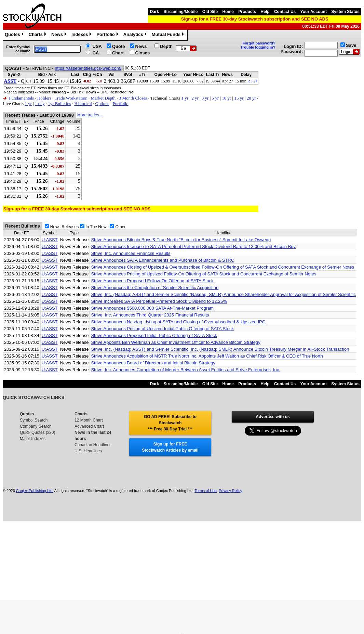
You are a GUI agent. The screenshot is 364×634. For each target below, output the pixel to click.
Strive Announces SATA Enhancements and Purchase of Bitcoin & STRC (163, 260)
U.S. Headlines (88, 451)
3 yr (205, 98)
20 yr (251, 98)
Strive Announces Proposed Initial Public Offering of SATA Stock (154, 335)
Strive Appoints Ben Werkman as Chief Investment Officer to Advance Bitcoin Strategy (176, 342)
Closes (143, 53)
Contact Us (285, 12)
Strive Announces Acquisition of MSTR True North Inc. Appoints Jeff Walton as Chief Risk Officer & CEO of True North (207, 356)
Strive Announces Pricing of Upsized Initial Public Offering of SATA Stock (162, 329)
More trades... (90, 115)
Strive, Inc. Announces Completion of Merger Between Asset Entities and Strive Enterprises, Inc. (186, 370)
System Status (345, 12)
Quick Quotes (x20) (37, 432)
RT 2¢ (252, 81)
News (60, 35)
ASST (10, 81)
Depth (166, 46)
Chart (118, 53)
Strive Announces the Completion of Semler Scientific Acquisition (155, 288)
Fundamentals (21, 98)
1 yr (185, 98)
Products (247, 12)
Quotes (15, 35)
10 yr (226, 98)
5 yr (215, 98)
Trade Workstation (71, 98)
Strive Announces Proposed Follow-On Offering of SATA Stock (152, 281)
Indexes (82, 35)
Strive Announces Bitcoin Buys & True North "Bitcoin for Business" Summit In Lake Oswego (181, 240)
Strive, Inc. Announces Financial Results (131, 253)
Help (265, 12)
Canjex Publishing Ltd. (35, 491)
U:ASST (50, 240)
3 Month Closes (133, 98)
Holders (44, 98)
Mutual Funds (169, 35)
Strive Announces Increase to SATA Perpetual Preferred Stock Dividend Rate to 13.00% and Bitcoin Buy (193, 247)
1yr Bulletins (59, 103)
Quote (119, 46)
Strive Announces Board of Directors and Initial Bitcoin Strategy (153, 363)
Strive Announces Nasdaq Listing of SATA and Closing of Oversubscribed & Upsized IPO (178, 322)
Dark (154, 12)
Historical (83, 103)
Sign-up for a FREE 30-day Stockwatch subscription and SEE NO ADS (255, 19)
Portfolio (108, 35)
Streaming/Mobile (180, 12)
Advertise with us (273, 417)
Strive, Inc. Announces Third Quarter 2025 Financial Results (150, 315)
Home (228, 12)
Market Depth (103, 98)
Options (102, 103)
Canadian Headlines (93, 445)
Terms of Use (206, 491)
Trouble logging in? (258, 47)
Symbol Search (34, 420)
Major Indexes (33, 439)
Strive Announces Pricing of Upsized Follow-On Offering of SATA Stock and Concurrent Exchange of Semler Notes (204, 274)
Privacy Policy (230, 491)
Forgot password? (259, 43)
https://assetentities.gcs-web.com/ (88, 68)
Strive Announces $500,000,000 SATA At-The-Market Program (152, 308)
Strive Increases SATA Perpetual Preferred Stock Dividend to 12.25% (159, 301)
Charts (38, 35)
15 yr (239, 98)
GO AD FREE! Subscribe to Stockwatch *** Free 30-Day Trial (170, 423)
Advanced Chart (89, 426)
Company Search (36, 426)
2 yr (195, 98)
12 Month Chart (89, 420)
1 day (40, 103)
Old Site (210, 12)
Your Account (314, 12)
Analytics (136, 35)
